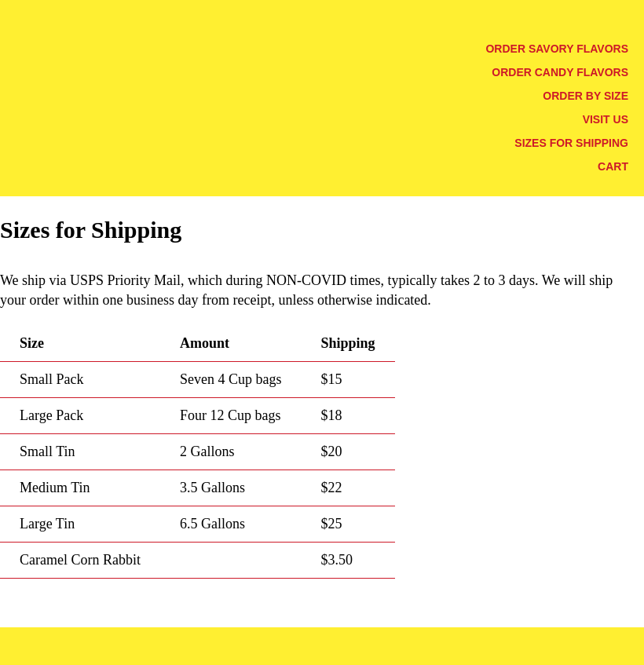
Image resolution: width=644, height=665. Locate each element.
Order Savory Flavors (557, 49)
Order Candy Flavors (560, 72)
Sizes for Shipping (571, 143)
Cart (613, 166)
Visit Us (606, 119)
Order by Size (585, 96)
